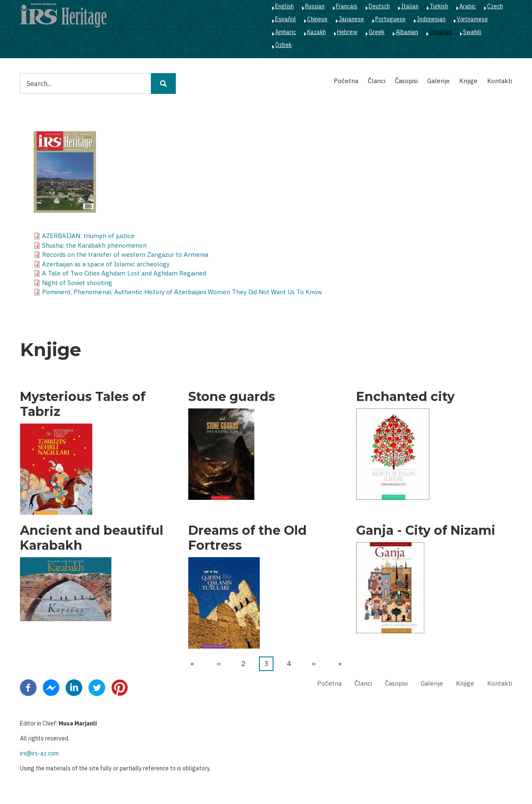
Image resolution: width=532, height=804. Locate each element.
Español (286, 19)
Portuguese (390, 19)
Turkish (439, 6)
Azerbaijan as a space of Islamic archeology (106, 264)
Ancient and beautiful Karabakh (92, 538)
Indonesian (431, 19)
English (284, 6)
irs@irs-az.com (39, 753)
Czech (495, 6)
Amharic (286, 32)
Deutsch (379, 6)
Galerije (438, 81)
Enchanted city (405, 397)
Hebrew (347, 32)
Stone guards (232, 397)
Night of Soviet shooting (77, 283)
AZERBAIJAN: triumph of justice (88, 236)
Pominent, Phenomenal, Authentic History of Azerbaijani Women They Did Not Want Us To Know (182, 292)
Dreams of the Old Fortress (248, 538)
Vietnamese (472, 19)
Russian (315, 6)
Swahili (472, 32)
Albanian (407, 32)
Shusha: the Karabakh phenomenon (94, 245)
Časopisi (406, 81)
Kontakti (500, 81)
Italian (410, 6)
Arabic (468, 6)
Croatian (441, 32)
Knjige (468, 81)
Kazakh (316, 32)
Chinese (317, 19)
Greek (377, 32)
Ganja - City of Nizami (426, 531)
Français (347, 6)
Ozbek (283, 45)
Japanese (351, 19)
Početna (346, 81)
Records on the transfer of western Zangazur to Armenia (125, 254)
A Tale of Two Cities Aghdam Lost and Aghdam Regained (124, 273)
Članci (377, 81)
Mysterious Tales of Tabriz (83, 404)
